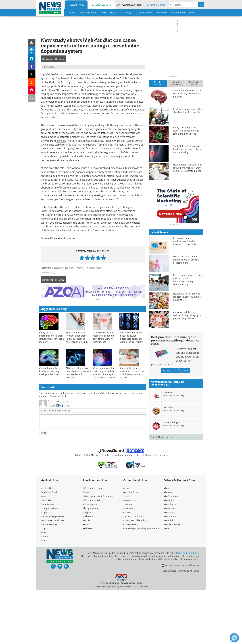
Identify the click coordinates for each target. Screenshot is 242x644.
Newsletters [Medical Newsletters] (129, 554)
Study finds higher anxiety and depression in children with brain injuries (132, 372)
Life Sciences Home (102, 5)
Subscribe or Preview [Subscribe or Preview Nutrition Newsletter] (174, 465)
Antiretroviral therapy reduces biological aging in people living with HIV (187, 369)
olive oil (61, 141)
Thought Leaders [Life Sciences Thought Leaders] (92, 562)
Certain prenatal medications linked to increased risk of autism (186, 295)
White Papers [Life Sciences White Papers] (90, 558)
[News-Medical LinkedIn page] (66, 620)
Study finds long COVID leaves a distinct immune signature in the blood (186, 131)
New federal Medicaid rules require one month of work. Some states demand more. (188, 168)
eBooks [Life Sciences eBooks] (87, 574)
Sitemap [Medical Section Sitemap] (128, 558)
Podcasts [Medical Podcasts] (45, 594)
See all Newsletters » (162, 491)
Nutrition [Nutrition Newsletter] (168, 461)
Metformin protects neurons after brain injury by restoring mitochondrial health (77, 337)
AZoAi (167, 582)
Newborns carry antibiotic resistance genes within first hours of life (188, 351)
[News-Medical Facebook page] (53, 620)
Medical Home (76, 5)
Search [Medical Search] (127, 550)
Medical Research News (89, 268)
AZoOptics (169, 554)
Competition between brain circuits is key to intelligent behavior (51, 371)
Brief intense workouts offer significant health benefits (188, 111)
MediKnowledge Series (52, 570)
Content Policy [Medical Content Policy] (131, 578)
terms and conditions (187, 607)
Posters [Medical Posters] (44, 590)
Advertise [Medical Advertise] (128, 562)
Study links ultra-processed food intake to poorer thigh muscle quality (187, 149)
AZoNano (168, 546)
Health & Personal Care (52, 574)
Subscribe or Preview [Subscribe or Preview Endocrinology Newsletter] (174, 480)
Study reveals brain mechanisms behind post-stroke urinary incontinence (103, 337)
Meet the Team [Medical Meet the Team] (131, 546)
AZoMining (169, 566)
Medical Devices (49, 578)
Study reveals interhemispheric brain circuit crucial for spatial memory (52, 337)
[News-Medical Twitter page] (60, 620)
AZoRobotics (170, 558)
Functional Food (49, 546)
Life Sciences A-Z (92, 554)
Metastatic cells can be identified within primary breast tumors (186, 314)
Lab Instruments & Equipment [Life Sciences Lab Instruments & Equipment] (99, 550)
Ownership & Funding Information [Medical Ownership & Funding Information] (141, 582)
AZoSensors (170, 562)
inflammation (61, 227)
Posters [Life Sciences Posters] (87, 578)
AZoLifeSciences (172, 578)
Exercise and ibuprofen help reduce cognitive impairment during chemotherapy (188, 334)
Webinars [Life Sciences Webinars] (88, 570)
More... (193, 13)
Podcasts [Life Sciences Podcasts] (88, 582)
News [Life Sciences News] (86, 546)
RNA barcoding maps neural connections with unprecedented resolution (78, 372)
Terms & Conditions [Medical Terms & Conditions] (134, 570)
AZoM (167, 542)
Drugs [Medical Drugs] (44, 582)
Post (43, 432)
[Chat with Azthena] (234, 638)
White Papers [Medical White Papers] (47, 558)
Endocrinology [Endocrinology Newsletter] (171, 476)
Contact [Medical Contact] (127, 566)
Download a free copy (176, 425)
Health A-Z (46, 554)
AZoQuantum (170, 570)
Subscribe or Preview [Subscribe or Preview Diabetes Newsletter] (174, 450)
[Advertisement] (93, 292)
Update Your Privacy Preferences (180, 619)
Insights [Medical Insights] (45, 566)
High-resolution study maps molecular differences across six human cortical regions (131, 337)
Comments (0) (48, 272)
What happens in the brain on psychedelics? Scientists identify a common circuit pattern (105, 372)
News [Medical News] (43, 550)
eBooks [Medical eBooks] (44, 586)
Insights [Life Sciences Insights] (87, 566)
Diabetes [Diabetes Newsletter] (168, 446)
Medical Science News (63, 268)
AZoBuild (168, 574)
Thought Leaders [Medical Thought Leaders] (49, 562)
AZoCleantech (171, 550)
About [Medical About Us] (126, 542)
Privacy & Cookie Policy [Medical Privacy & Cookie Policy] (135, 574)
